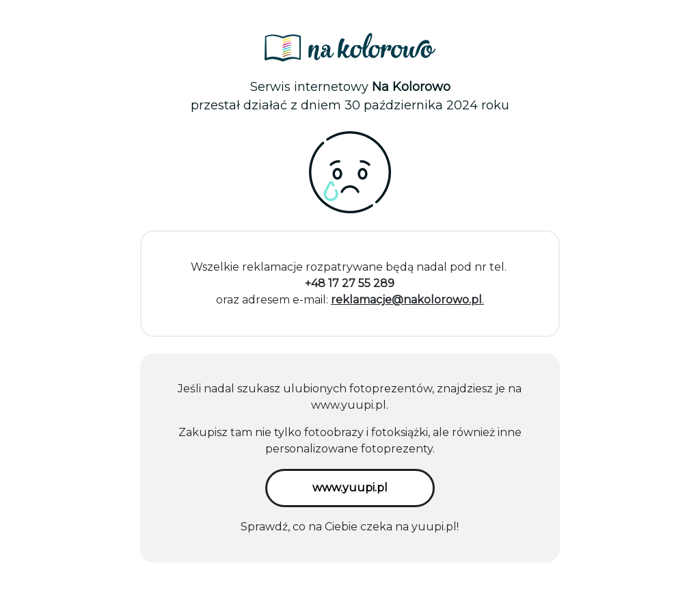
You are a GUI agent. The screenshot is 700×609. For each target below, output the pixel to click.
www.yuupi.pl (349, 405)
